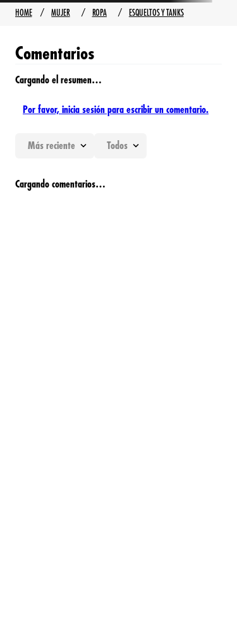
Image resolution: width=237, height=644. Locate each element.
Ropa (100, 13)
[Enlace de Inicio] (23, 13)
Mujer (60, 13)
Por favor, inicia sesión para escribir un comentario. (116, 110)
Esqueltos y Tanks (156, 13)
